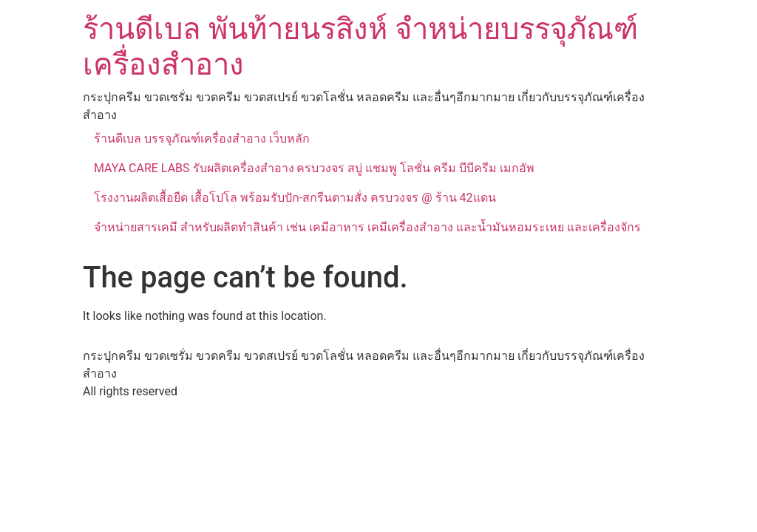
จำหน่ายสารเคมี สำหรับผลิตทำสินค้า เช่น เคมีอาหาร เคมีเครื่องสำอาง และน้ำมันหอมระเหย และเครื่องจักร (367, 227)
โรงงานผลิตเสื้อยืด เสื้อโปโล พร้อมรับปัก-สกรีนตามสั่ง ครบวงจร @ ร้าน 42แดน (295, 198)
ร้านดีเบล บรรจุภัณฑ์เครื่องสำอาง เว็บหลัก (202, 139)
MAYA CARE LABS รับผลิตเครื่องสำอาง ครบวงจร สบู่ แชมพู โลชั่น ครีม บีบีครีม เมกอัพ (314, 168)
